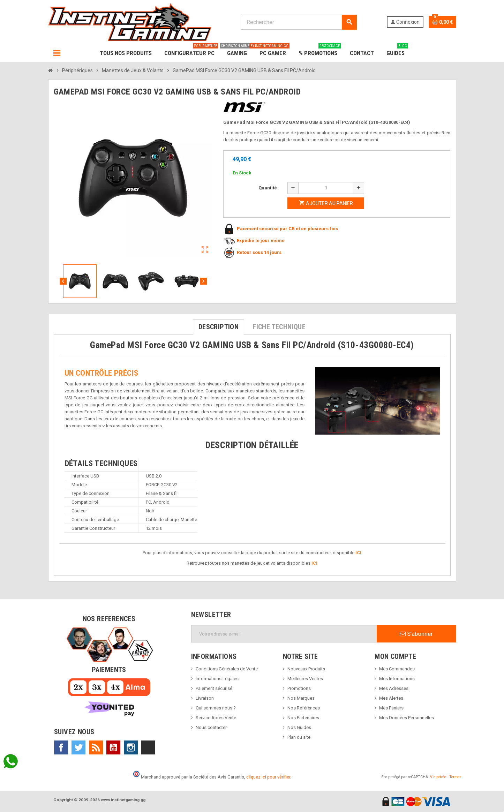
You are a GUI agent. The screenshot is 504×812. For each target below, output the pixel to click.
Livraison (205, 698)
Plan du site (299, 737)
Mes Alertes (391, 698)
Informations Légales (217, 679)
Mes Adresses (394, 688)
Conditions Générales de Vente (227, 669)
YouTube (113, 747)
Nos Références (304, 708)
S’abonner (416, 634)
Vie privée (438, 777)
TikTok (148, 747)
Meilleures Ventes (305, 679)
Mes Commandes (397, 669)
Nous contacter (211, 727)
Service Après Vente (216, 718)
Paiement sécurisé (214, 688)
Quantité (268, 188)
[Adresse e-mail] (284, 634)
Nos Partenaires (303, 718)
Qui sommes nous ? (216, 708)
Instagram (131, 747)
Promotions (299, 688)
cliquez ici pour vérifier (268, 777)
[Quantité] (326, 188)
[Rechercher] (299, 22)
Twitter (78, 747)
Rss (96, 747)
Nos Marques (301, 698)
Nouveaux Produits (306, 669)
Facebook (61, 747)
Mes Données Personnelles (407, 718)
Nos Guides (299, 727)
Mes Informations (397, 679)
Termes (455, 777)
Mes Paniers (391, 708)
